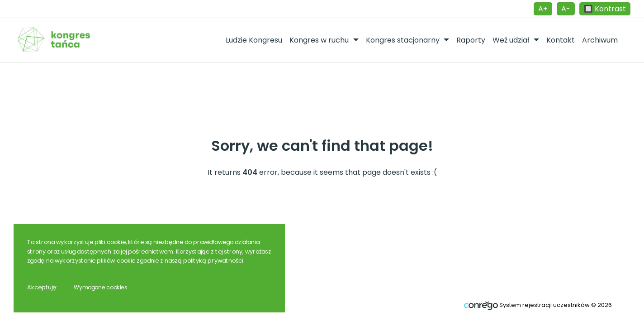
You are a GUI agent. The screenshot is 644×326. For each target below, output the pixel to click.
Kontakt (561, 40)
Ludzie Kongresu (254, 40)
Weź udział (512, 40)
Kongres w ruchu (320, 40)
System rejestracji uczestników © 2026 (538, 305)
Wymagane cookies (100, 287)
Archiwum (600, 40)
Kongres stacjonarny (404, 40)
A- (566, 9)
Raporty (471, 40)
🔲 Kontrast (605, 9)
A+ (543, 9)
